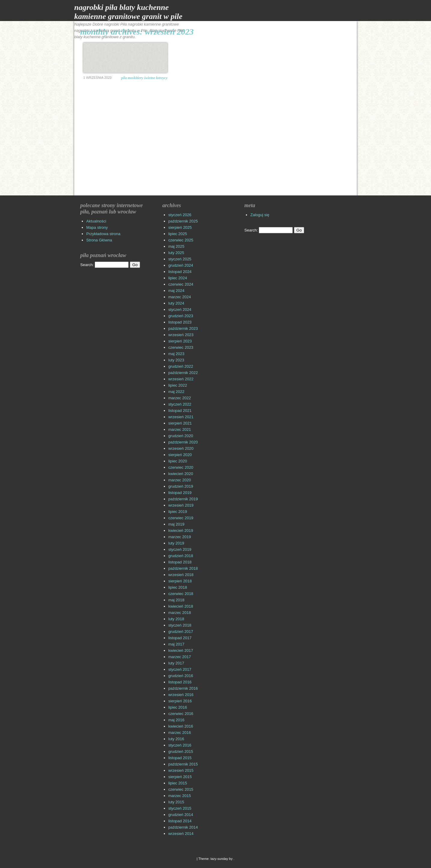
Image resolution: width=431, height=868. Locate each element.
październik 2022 (183, 373)
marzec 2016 (180, 733)
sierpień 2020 (180, 455)
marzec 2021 (180, 429)
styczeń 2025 (180, 259)
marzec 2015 (180, 796)
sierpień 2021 (180, 423)
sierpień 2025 (180, 227)
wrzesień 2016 (181, 695)
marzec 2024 (180, 297)
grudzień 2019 (181, 486)
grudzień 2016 (181, 676)
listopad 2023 (180, 322)
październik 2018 (183, 568)
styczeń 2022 (180, 404)
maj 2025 (176, 246)
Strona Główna (99, 240)
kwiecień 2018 (181, 606)
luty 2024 (176, 303)
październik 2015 (183, 764)
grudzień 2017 (181, 632)
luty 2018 (176, 619)
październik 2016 (183, 688)
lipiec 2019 (178, 512)
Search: (87, 265)
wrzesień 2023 (181, 335)
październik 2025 (183, 221)
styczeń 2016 (180, 745)
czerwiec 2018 (181, 594)
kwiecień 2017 (181, 650)
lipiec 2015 (178, 783)
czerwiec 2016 (181, 714)
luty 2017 (176, 663)
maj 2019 (176, 524)
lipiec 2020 (178, 461)
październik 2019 (183, 499)
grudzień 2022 (181, 366)
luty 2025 (176, 253)
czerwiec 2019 (181, 518)
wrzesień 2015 (181, 770)
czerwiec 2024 (181, 284)
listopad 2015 (180, 758)
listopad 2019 (180, 493)
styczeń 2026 (180, 215)
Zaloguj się (260, 215)
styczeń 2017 (180, 669)
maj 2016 (176, 720)
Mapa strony (97, 227)
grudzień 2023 (181, 316)
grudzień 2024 (181, 265)
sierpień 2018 (180, 581)
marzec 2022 (180, 398)
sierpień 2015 (180, 777)
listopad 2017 (180, 638)
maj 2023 (176, 354)
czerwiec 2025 (181, 240)
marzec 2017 (180, 657)
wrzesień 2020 (181, 448)
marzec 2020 (180, 480)
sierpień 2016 (180, 701)
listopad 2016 (180, 682)
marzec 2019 (180, 537)
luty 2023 (176, 360)
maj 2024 (176, 291)
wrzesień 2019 (181, 505)
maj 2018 (176, 600)
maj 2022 (176, 392)
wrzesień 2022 (181, 379)
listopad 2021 (180, 411)
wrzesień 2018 (181, 575)
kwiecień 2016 (181, 726)
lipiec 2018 (178, 587)
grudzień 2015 (181, 751)
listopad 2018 (180, 562)
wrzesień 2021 (181, 417)
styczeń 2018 (180, 625)
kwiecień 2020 (181, 474)
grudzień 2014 (181, 815)
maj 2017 (176, 644)
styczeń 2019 (180, 549)
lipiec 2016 (178, 707)
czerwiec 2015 (181, 789)
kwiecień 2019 (181, 531)
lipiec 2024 (178, 278)
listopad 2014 (180, 821)
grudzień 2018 (181, 556)
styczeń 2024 (180, 310)
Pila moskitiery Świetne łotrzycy (144, 78)
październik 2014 (183, 827)
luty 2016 (176, 739)
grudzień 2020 (181, 436)
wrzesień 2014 (181, 834)
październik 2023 (183, 328)
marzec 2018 (180, 613)
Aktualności (96, 221)
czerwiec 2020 (181, 467)
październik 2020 (183, 442)
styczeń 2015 (180, 808)
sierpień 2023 (180, 341)
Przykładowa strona (103, 234)
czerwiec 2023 (181, 347)
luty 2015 (176, 802)
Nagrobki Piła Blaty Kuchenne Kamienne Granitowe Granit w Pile (128, 12)
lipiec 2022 (178, 385)
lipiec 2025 (178, 234)
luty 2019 (176, 543)
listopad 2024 (180, 272)
